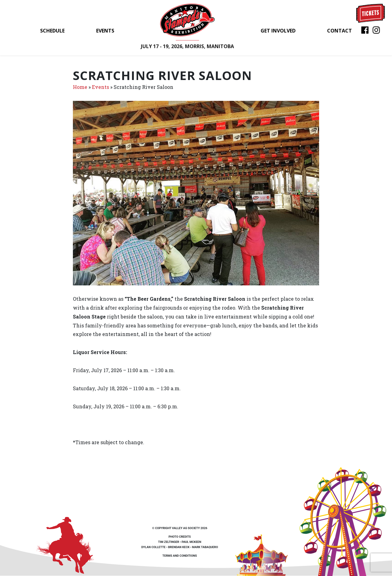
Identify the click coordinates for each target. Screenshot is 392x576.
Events (105, 31)
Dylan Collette (154, 547)
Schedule (52, 31)
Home (80, 87)
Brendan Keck (179, 547)
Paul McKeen (191, 542)
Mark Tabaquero (205, 547)
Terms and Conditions (180, 556)
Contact (339, 31)
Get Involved (278, 31)
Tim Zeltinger (168, 542)
